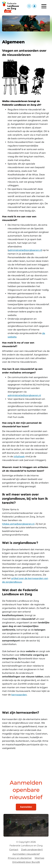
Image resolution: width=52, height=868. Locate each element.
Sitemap (39, 858)
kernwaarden (19, 695)
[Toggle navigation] (44, 6)
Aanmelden (26, 807)
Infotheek (19, 457)
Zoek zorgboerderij (32, 850)
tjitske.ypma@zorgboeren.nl (18, 524)
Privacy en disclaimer (20, 858)
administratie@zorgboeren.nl (25, 250)
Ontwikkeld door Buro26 (26, 862)
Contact (14, 850)
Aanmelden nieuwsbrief (26, 854)
